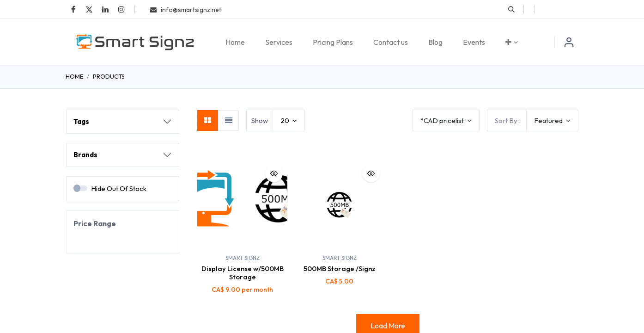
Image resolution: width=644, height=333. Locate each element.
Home (74, 76)
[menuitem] (235, 42)
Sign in (569, 42)
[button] (511, 9)
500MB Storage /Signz (340, 268)
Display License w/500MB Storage (243, 273)
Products (109, 76)
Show (260, 120)
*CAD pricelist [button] (443, 120)
